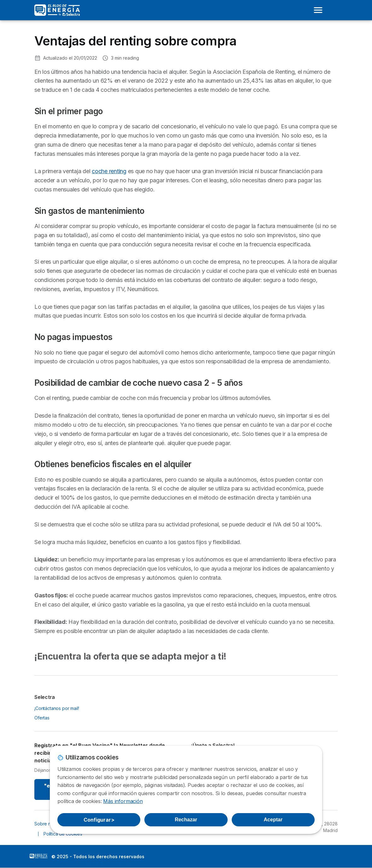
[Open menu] (318, 10)
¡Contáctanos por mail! (57, 708)
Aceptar (273, 820)
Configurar (99, 820)
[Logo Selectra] (57, 10)
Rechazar (186, 820)
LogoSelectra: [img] (38, 856)
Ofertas (42, 718)
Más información (123, 801)
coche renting (109, 171)
